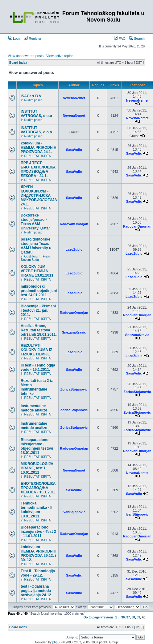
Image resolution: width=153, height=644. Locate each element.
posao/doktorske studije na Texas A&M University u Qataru (36, 246)
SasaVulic (74, 150)
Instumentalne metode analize (34, 408)
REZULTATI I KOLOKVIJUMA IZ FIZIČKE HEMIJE (36, 350)
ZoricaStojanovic (74, 389)
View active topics (60, 56)
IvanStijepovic (74, 512)
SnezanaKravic (74, 332)
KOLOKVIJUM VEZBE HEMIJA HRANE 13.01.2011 (37, 271)
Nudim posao (33, 100)
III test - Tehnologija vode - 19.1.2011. (38, 367)
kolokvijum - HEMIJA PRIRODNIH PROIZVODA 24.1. (39, 148)
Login (15, 38)
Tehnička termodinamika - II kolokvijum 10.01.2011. (37, 510)
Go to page (92, 617)
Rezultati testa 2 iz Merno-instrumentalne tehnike (37, 387)
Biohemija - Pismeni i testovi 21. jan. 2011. (38, 310)
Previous (107, 617)
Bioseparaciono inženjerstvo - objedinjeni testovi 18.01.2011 (37, 446)
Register (33, 38)
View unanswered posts (26, 56)
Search (137, 38)
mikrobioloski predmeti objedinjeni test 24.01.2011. (39, 291)
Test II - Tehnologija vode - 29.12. (38, 573)
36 (123, 617)
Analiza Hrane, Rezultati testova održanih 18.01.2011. (39, 330)
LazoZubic (74, 249)
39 (138, 617)
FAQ (120, 38)
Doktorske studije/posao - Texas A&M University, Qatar (35, 222)
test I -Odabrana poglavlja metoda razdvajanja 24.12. (36, 591)
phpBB (57, 642)
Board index (18, 63)
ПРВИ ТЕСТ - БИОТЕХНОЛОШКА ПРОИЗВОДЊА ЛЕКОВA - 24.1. (38, 169)
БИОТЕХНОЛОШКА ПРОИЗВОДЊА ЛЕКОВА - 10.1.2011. (39, 488)
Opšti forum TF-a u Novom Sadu (35, 258)
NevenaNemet (74, 98)
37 (128, 617)
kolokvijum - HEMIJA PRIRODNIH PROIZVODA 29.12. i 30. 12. (39, 553)
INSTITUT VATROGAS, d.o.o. (37, 130)
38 (133, 617)
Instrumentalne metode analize (34, 426)
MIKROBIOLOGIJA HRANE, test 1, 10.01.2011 (37, 468)
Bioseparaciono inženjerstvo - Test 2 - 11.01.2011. (38, 532)
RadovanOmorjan (74, 224)
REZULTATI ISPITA (38, 156)
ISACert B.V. (31, 96)
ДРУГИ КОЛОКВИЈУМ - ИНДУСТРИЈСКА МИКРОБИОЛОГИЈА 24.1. (39, 196)
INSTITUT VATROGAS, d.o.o (36, 114)
